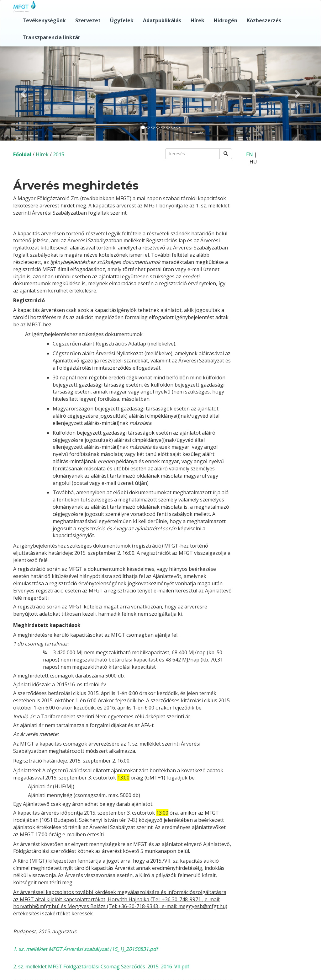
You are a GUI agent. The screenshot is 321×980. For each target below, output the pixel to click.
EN (250, 154)
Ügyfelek (122, 20)
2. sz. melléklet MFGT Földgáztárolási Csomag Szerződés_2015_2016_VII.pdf (101, 967)
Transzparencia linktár (51, 37)
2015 (59, 154)
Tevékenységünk (44, 20)
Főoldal (22, 154)
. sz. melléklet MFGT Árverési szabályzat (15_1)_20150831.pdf (87, 949)
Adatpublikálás (162, 20)
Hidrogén (226, 20)
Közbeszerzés (264, 20)
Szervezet (88, 20)
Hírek (197, 20)
